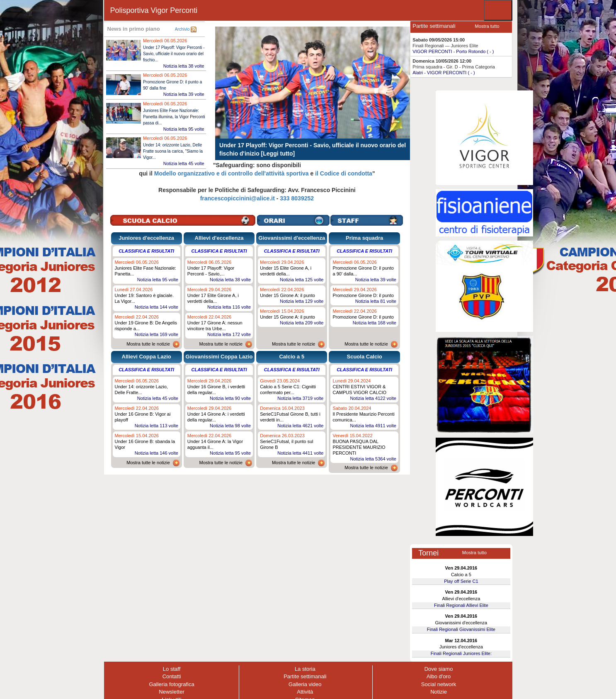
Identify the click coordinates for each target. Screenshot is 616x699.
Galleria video (305, 684)
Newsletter (171, 692)
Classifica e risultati (146, 251)
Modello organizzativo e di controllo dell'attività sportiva (232, 173)
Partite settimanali (305, 676)
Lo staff (172, 669)
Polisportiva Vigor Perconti (154, 10)
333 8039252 (297, 198)
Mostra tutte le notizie (148, 344)
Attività (305, 692)
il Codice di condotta (344, 173)
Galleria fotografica (172, 684)
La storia (305, 669)
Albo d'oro (439, 676)
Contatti (172, 676)
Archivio (182, 29)
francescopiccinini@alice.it (238, 198)
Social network (439, 684)
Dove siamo (439, 669)
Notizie (439, 692)
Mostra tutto (487, 26)
